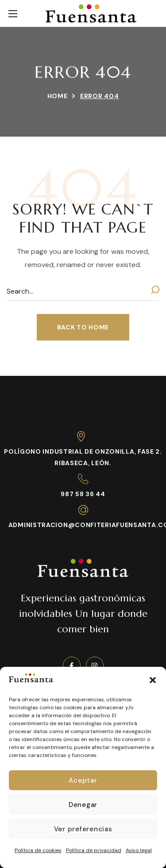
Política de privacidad (94, 850)
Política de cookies (38, 850)
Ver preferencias (83, 829)
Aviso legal (139, 850)
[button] (153, 680)
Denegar (83, 805)
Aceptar (83, 780)
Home (58, 96)
